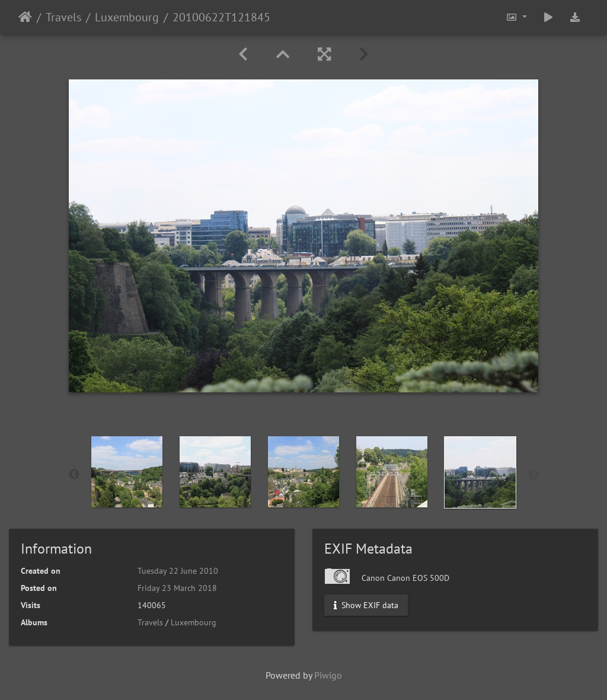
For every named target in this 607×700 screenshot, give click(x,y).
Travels (63, 17)
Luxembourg (127, 17)
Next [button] (533, 475)
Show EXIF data (366, 605)
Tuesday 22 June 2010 (178, 571)
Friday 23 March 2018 (177, 588)
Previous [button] (74, 475)
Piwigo (328, 675)
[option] (127, 472)
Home (25, 17)
